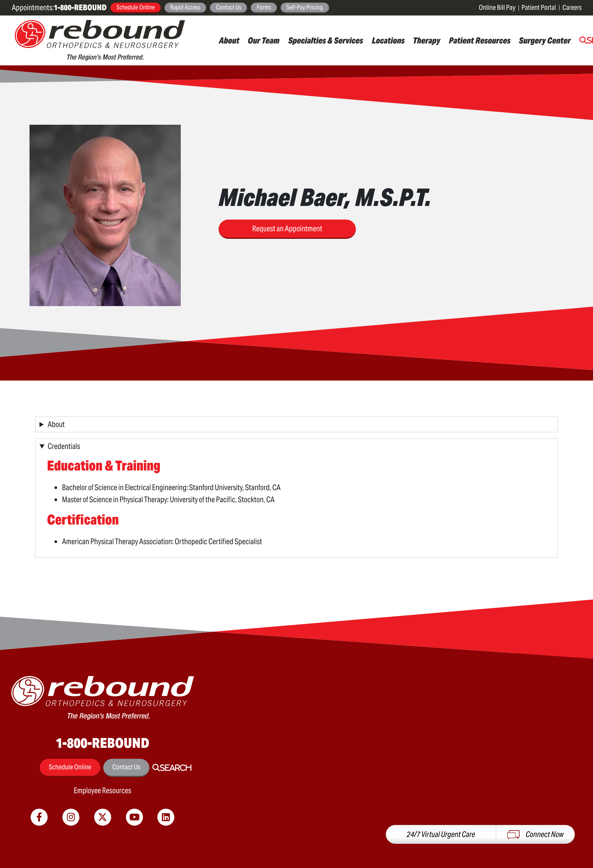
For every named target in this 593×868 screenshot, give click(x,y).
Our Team (264, 40)
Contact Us (229, 7)
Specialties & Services (326, 40)
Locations (388, 40)
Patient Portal (539, 7)
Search (176, 768)
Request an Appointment (287, 229)
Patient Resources (480, 40)
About (229, 40)
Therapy (427, 40)
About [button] (56, 424)
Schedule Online (136, 7)
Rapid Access (185, 7)
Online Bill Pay (497, 7)
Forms (264, 7)
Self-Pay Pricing (305, 7)
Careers (572, 7)
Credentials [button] (64, 446)
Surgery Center (545, 40)
